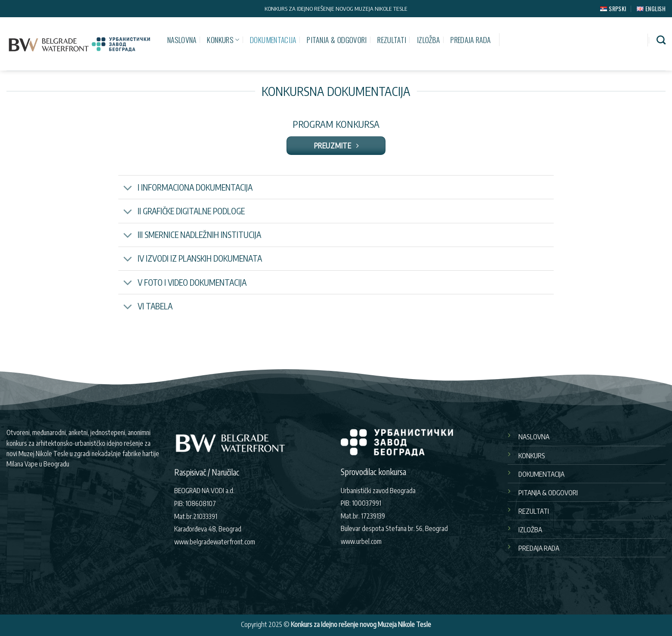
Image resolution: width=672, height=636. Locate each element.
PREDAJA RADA (470, 40)
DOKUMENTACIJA (273, 40)
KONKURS (223, 40)
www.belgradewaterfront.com (215, 542)
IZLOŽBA (428, 40)
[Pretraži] (661, 40)
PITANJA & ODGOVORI (337, 40)
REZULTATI (392, 40)
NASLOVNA (182, 40)
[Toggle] (128, 188)
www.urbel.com (361, 541)
